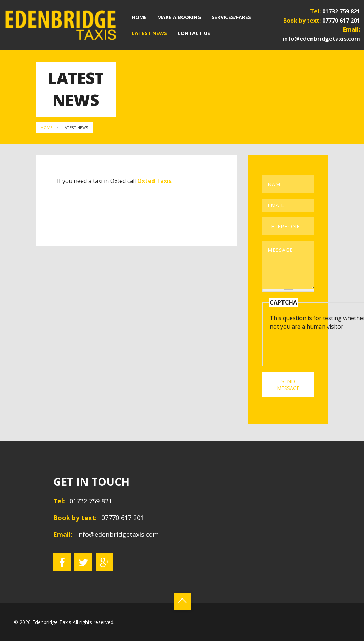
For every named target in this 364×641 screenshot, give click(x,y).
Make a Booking (179, 17)
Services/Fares (231, 17)
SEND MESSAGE (288, 385)
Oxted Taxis (154, 181)
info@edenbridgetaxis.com (321, 39)
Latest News (149, 33)
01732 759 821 (341, 11)
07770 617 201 (341, 20)
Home (139, 17)
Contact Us (194, 33)
